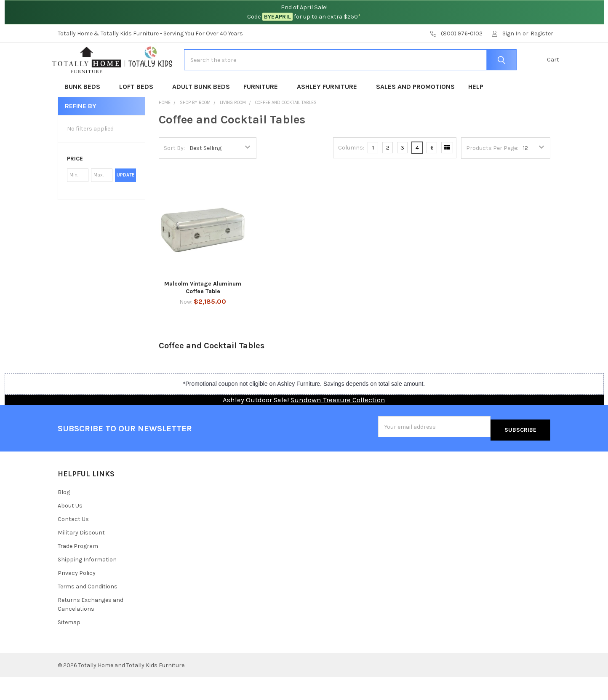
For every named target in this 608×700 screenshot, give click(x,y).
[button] (101, 185)
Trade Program (78, 569)
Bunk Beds (85, 113)
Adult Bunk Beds (201, 113)
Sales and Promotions (415, 113)
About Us (70, 529)
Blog (64, 515)
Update (125, 202)
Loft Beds (139, 113)
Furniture (263, 113)
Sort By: (174, 175)
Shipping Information (87, 582)
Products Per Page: (492, 175)
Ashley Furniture (330, 113)
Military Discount (81, 555)
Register (542, 33)
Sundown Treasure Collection (338, 426)
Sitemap (69, 645)
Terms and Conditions (88, 609)
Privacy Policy (77, 596)
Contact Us (73, 542)
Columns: (351, 175)
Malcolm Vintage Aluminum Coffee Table (203, 314)
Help (476, 113)
